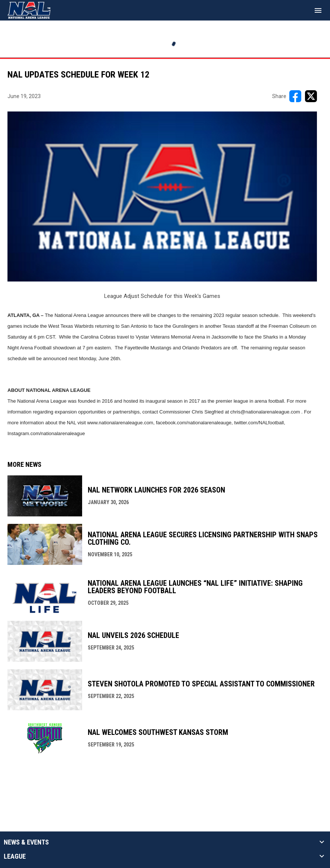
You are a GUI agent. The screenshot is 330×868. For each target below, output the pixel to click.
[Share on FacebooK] (295, 96)
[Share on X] (311, 96)
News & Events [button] (26, 842)
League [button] (15, 856)
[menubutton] (318, 10)
